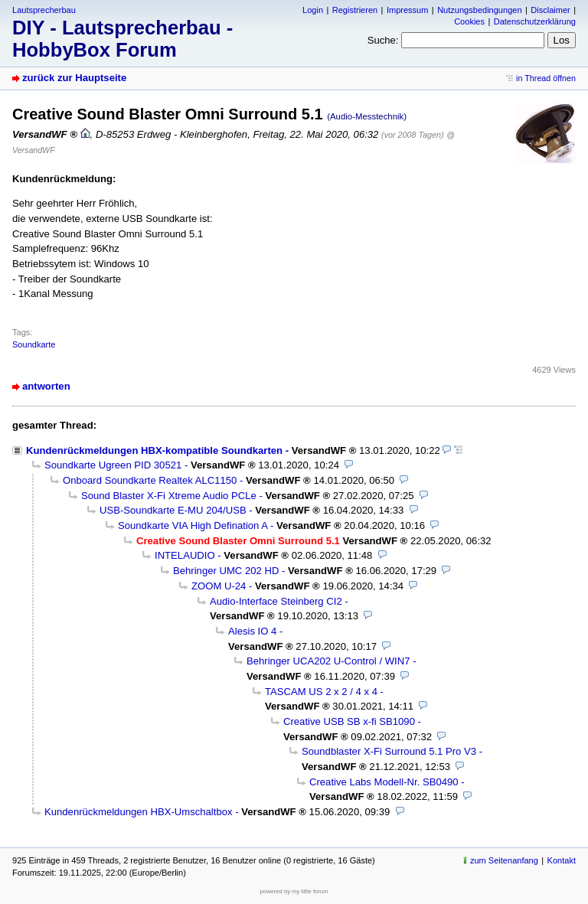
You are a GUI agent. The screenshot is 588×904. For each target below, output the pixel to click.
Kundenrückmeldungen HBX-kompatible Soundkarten (154, 450)
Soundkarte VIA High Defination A (193, 525)
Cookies (469, 21)
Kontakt (562, 860)
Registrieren (355, 10)
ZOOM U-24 (219, 586)
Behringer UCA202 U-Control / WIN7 (328, 661)
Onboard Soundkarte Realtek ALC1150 (150, 480)
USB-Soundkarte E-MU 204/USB (173, 510)
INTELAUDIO (185, 555)
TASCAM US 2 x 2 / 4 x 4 (321, 692)
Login (313, 10)
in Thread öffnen (546, 78)
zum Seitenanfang (504, 860)
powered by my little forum (294, 891)
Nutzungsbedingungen (479, 10)
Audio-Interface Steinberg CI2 (276, 601)
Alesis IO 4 (252, 631)
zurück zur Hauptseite (74, 78)
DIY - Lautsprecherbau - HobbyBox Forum (122, 39)
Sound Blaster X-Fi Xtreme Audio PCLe (169, 496)
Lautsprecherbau (44, 10)
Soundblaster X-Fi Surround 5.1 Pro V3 (389, 751)
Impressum (408, 10)
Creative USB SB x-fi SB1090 (349, 721)
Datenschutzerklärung (535, 21)
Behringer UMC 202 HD (226, 571)
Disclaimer (550, 10)
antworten (46, 386)
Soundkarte (34, 344)
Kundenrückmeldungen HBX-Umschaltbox (139, 812)
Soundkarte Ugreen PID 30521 (113, 465)
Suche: (383, 40)
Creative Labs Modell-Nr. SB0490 (384, 782)
